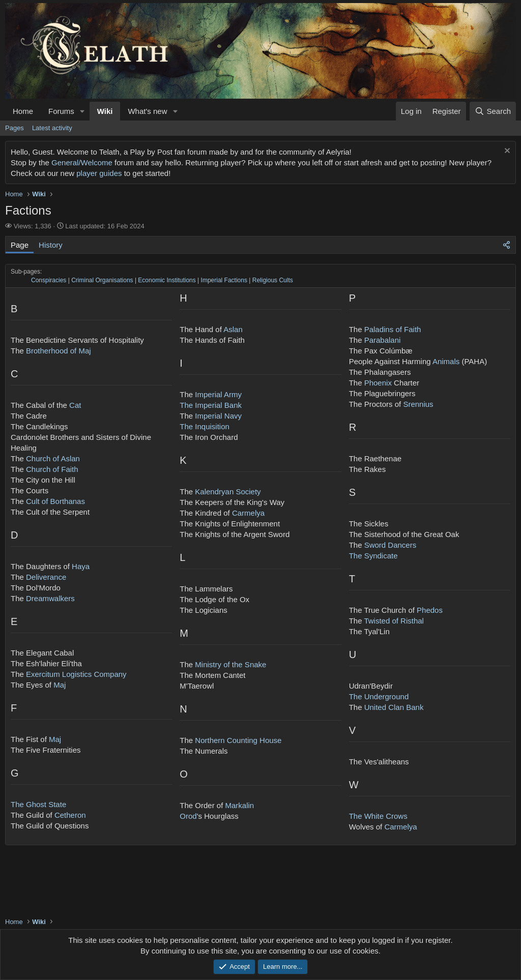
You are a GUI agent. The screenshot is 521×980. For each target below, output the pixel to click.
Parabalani (383, 340)
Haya (81, 566)
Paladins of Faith (393, 329)
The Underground (379, 696)
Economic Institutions (167, 280)
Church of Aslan (53, 458)
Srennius (418, 404)
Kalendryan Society (228, 492)
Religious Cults (273, 280)
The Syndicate (373, 556)
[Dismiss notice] (506, 152)
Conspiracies (49, 280)
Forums (61, 111)
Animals (446, 361)
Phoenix (378, 383)
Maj (60, 685)
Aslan (233, 329)
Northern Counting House (238, 740)
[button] (82, 111)
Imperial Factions (224, 280)
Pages (15, 128)
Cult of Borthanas (55, 501)
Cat (75, 405)
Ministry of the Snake (230, 664)
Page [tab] (20, 245)
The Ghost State (38, 804)
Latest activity (52, 128)
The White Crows (378, 816)
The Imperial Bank (211, 405)
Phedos (430, 610)
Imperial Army (218, 394)
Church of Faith (52, 469)
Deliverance (46, 577)
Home (23, 111)
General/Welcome (82, 162)
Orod (188, 816)
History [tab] (51, 245)
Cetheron (70, 815)
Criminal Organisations (102, 280)
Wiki (105, 111)
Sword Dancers (390, 545)
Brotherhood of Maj (59, 351)
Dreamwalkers (50, 598)
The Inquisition (205, 426)
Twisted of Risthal (394, 621)
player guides (99, 173)
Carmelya (248, 513)
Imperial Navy (218, 416)
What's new (147, 111)
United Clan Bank (394, 707)
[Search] (493, 111)
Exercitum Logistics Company (76, 674)
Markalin (240, 805)
